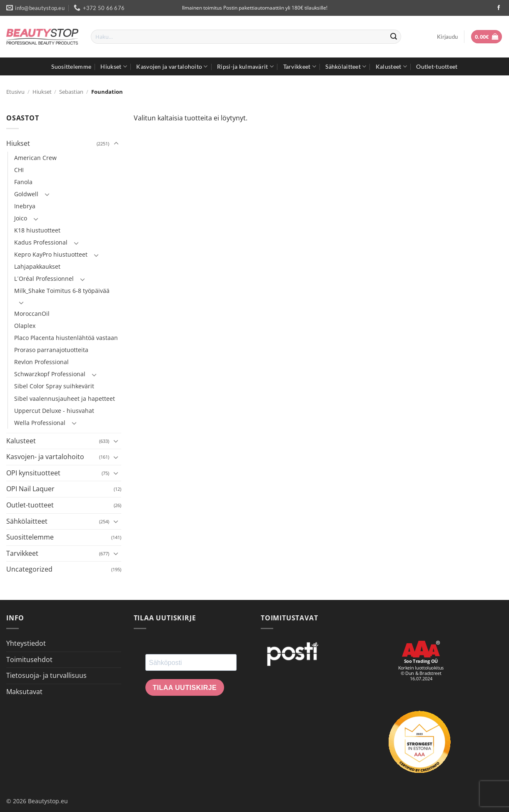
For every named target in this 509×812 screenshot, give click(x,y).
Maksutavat (24, 692)
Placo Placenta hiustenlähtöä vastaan (66, 338)
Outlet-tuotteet (437, 66)
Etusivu (15, 92)
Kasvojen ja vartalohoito (172, 66)
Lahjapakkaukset (37, 266)
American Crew (35, 158)
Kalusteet (391, 66)
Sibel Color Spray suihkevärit (54, 386)
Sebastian (71, 92)
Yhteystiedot (26, 643)
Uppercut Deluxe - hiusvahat (54, 411)
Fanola (23, 182)
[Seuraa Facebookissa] (499, 8)
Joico (21, 218)
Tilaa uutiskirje (185, 688)
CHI (19, 170)
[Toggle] (116, 144)
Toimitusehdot (29, 660)
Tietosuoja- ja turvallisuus (46, 675)
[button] (447, 37)
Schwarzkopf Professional (50, 374)
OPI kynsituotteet (33, 473)
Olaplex (25, 326)
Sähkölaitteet (346, 66)
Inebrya (25, 206)
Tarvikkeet (300, 66)
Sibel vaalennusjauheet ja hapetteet (65, 399)
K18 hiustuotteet (37, 230)
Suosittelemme (71, 66)
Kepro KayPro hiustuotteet (51, 254)
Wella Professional (40, 423)
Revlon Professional (41, 362)
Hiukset (114, 66)
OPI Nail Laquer (30, 489)
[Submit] (394, 37)
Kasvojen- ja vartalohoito (45, 457)
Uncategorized (29, 569)
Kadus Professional (41, 242)
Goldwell (26, 194)
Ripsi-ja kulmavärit (245, 66)
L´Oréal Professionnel (44, 279)
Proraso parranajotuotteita (51, 350)
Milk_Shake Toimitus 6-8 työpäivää (62, 291)
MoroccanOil (32, 314)
